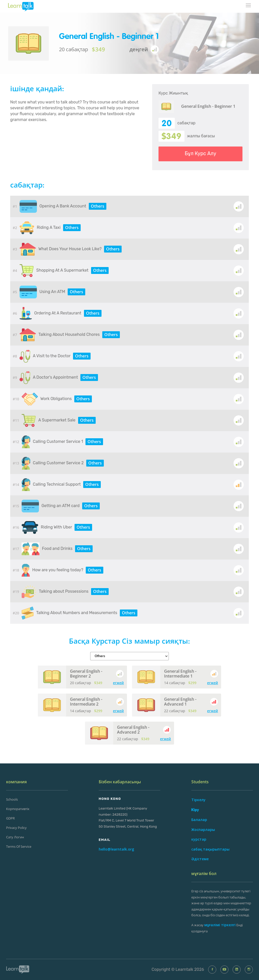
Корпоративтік (18, 809)
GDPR (10, 818)
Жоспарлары (203, 830)
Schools (12, 799)
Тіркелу (198, 800)
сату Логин (15, 837)
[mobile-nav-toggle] (249, 6)
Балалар (199, 820)
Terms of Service (19, 846)
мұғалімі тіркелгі (220, 925)
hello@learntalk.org (116, 849)
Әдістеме (200, 859)
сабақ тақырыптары (210, 849)
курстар (199, 839)
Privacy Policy (16, 828)
